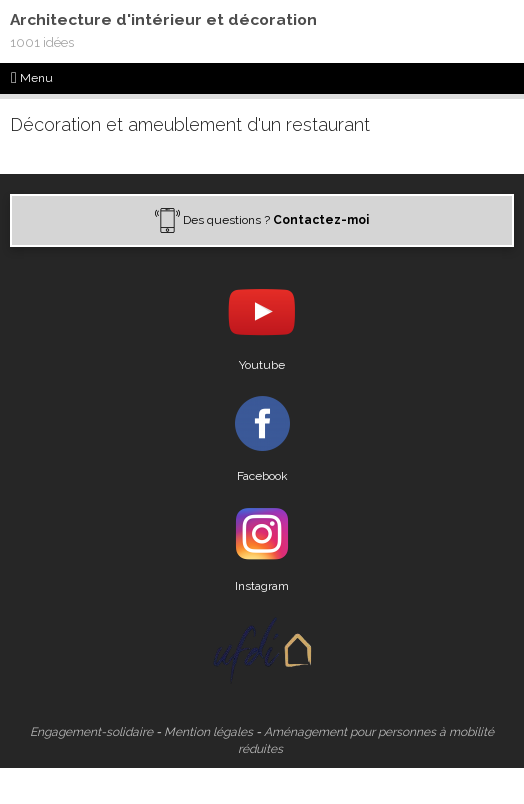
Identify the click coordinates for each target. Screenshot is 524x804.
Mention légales (208, 732)
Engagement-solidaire (91, 732)
